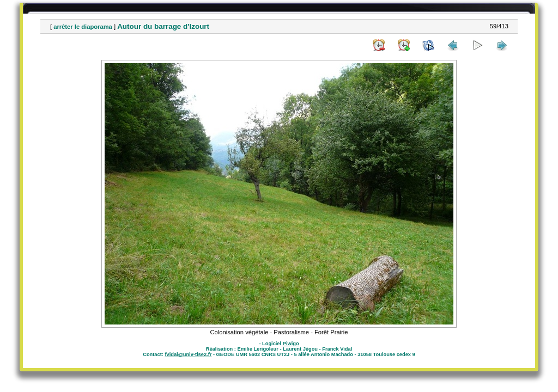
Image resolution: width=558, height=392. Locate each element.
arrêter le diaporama (83, 27)
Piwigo (291, 344)
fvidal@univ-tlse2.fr (188, 354)
